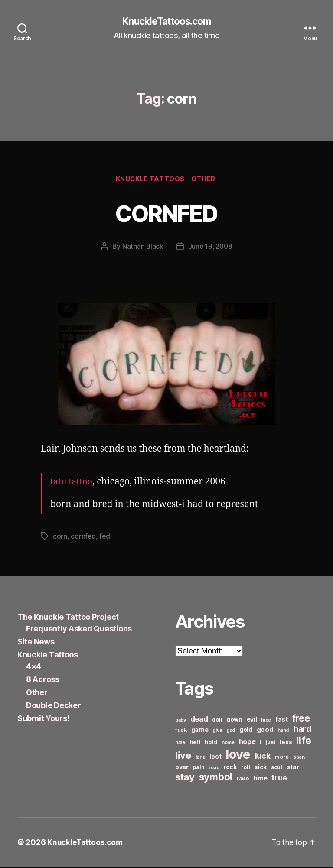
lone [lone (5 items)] (201, 759)
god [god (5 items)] (231, 732)
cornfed (83, 538)
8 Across (43, 681)
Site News (36, 643)
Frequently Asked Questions (79, 630)
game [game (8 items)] (200, 731)
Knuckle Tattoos (150, 180)
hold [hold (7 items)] (211, 743)
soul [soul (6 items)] (277, 769)
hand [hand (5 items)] (283, 732)
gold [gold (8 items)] (246, 731)
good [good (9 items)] (265, 731)
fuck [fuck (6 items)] (181, 731)
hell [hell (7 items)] (195, 743)
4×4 (34, 668)
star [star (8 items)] (293, 768)
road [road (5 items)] (214, 769)
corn (60, 538)
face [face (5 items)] (266, 721)
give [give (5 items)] (217, 732)
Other (206, 180)
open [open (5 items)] (299, 759)
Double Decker (54, 707)
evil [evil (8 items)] (252, 720)
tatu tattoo (73, 483)
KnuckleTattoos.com (166, 22)
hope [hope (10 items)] (247, 743)
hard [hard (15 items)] (302, 730)
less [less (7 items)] (286, 743)
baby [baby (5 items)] (181, 721)
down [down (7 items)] (234, 721)
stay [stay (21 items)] (185, 778)
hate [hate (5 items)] (180, 744)
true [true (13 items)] (279, 779)
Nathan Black (142, 248)
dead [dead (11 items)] (199, 720)
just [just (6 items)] (271, 743)
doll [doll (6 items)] (217, 721)
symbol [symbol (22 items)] (216, 778)
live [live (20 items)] (183, 757)
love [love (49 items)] (238, 756)
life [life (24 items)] (304, 742)
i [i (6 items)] (261, 743)
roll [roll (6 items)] (246, 769)
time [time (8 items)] (260, 779)
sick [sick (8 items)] (260, 768)
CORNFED (166, 213)
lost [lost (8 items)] (215, 758)
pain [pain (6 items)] (199, 769)
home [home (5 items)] (228, 744)
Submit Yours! (44, 720)
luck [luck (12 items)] (263, 757)
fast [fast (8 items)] (282, 720)
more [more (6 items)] (282, 758)
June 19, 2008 (211, 248)
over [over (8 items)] (182, 768)
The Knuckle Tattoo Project (68, 618)
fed (105, 538)
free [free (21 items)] (301, 719)
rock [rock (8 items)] (230, 768)
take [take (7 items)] (243, 780)
